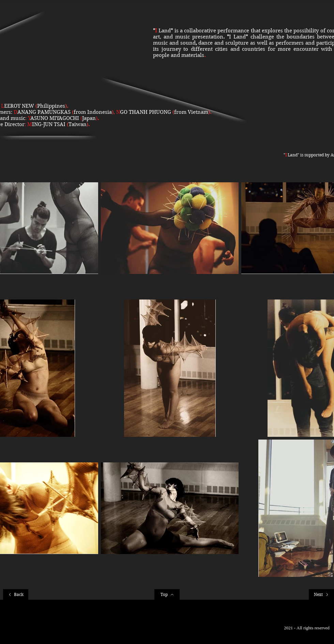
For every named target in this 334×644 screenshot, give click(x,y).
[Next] (321, 594)
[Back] (16, 594)
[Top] (167, 594)
